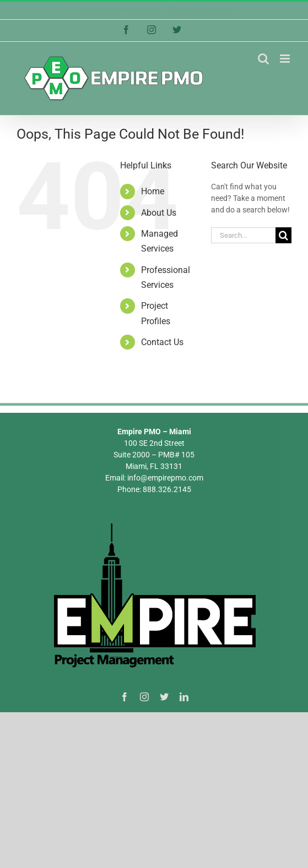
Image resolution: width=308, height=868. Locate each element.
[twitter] (164, 697)
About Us (159, 213)
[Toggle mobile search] (263, 59)
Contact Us (162, 342)
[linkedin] (184, 697)
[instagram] (144, 697)
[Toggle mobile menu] (286, 59)
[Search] (283, 235)
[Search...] (243, 235)
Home (153, 191)
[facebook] (125, 697)
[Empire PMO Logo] (154, 524)
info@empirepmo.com (201, 10)
